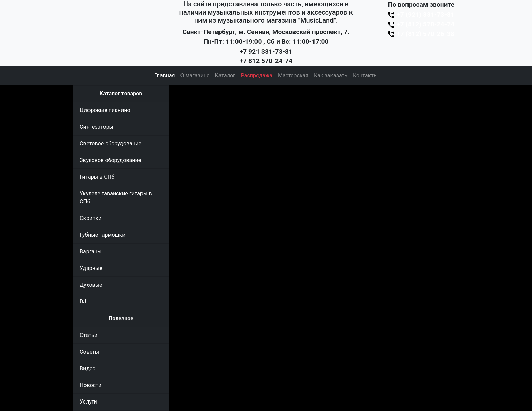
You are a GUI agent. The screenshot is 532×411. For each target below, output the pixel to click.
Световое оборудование (111, 144)
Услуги (88, 402)
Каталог (225, 76)
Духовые (91, 285)
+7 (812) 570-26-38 (421, 34)
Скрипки (91, 218)
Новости (91, 385)
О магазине (195, 76)
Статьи (89, 335)
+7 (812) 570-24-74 (421, 24)
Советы (89, 352)
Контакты (365, 76)
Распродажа (257, 76)
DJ (83, 301)
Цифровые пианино (105, 110)
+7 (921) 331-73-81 (421, 14)
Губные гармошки (102, 235)
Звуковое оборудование (110, 160)
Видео (88, 368)
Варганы (91, 252)
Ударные (91, 268)
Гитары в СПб (97, 177)
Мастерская (293, 76)
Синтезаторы (97, 127)
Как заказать (331, 76)
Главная (165, 76)
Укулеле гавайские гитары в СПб (116, 198)
